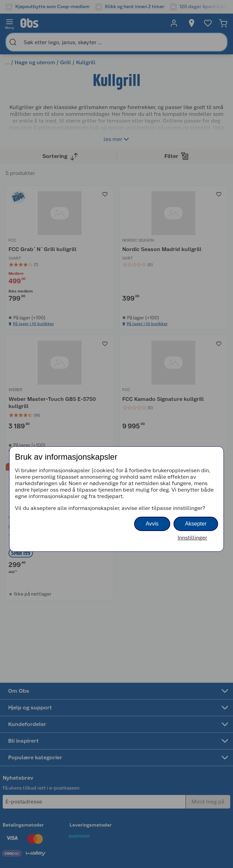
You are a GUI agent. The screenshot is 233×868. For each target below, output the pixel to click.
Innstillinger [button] (192, 538)
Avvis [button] (152, 524)
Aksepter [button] (196, 524)
